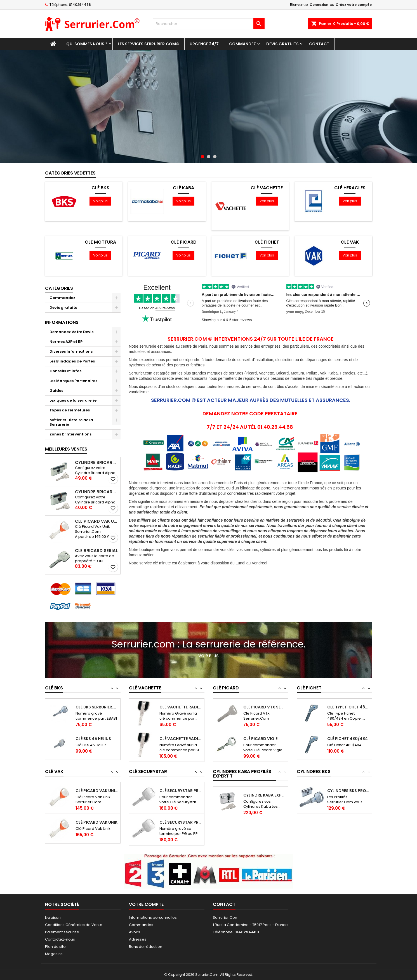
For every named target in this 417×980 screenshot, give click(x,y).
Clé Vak (350, 242)
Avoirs (135, 932)
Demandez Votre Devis (71, 332)
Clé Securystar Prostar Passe (181, 822)
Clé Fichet (267, 242)
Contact (319, 44)
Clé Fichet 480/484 (347, 739)
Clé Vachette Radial (181, 707)
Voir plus (100, 201)
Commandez (242, 44)
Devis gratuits (282, 44)
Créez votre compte (354, 5)
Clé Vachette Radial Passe (181, 739)
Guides (56, 391)
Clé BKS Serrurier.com (97, 707)
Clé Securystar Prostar (181, 791)
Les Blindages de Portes (72, 361)
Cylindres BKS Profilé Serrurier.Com (348, 791)
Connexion (319, 5)
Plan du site (55, 947)
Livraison (53, 917)
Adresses (138, 939)
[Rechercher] (209, 24)
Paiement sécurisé (62, 932)
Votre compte (146, 904)
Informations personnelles (153, 917)
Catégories (59, 288)
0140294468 (80, 5)
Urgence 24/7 (204, 44)
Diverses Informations (71, 351)
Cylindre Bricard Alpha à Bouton (96, 463)
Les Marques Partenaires (73, 381)
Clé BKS (100, 188)
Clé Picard (184, 242)
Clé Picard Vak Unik (96, 822)
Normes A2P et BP (66, 342)
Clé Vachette (267, 188)
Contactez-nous (60, 939)
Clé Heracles (350, 188)
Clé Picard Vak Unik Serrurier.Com (96, 521)
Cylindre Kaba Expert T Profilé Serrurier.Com (264, 795)
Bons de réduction (146, 947)
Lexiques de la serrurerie (73, 400)
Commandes (141, 925)
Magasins (54, 954)
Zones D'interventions (70, 434)
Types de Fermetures (70, 410)
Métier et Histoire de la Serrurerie (71, 422)
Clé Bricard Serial (96, 551)
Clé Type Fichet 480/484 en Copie (348, 707)
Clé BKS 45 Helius (93, 739)
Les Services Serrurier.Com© (149, 44)
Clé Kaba (183, 188)
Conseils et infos (65, 371)
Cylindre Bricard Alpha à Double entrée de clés (96, 492)
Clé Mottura (100, 242)
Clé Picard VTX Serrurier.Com (264, 707)
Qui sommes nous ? (87, 44)
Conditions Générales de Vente (74, 925)
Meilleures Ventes (66, 449)
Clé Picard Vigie (260, 739)
